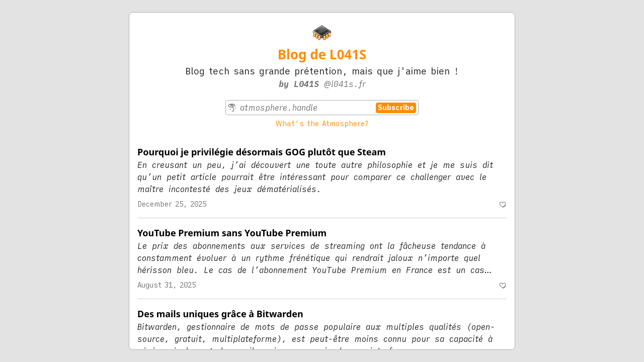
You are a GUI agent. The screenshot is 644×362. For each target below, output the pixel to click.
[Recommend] (503, 205)
